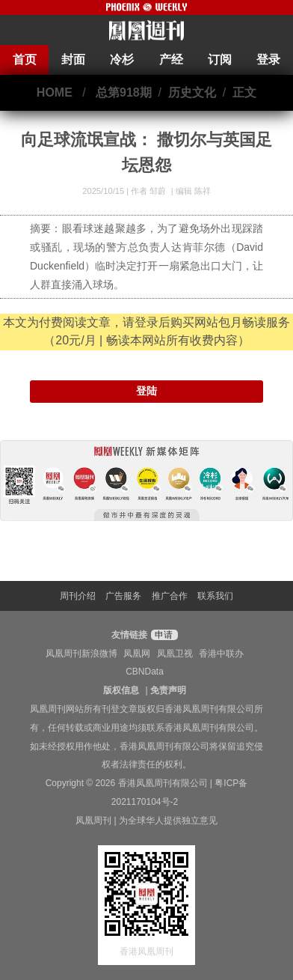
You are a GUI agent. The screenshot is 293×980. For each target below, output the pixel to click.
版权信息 (121, 690)
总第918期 (124, 92)
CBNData (145, 672)
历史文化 (192, 92)
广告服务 (123, 596)
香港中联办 (221, 654)
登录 (268, 60)
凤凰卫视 (175, 654)
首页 (25, 60)
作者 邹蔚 (149, 191)
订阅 (220, 60)
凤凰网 (137, 654)
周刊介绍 (78, 596)
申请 (163, 635)
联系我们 (215, 596)
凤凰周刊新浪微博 (81, 654)
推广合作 (170, 596)
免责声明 (168, 690)
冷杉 (122, 60)
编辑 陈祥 (193, 191)
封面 (73, 60)
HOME (55, 92)
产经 (171, 60)
